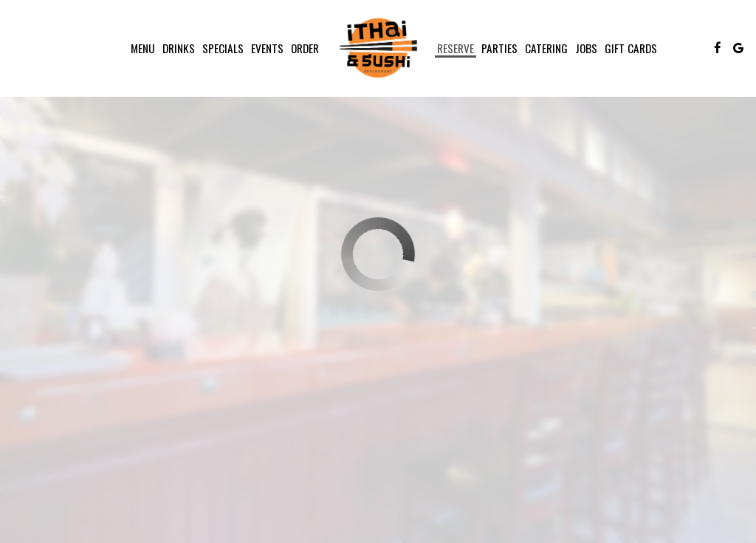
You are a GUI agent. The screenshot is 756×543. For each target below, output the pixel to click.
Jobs (586, 48)
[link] (378, 48)
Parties (499, 48)
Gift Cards (631, 48)
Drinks (179, 48)
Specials (223, 48)
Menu (143, 48)
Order (305, 48)
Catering (546, 48)
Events (267, 48)
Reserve (456, 48)
